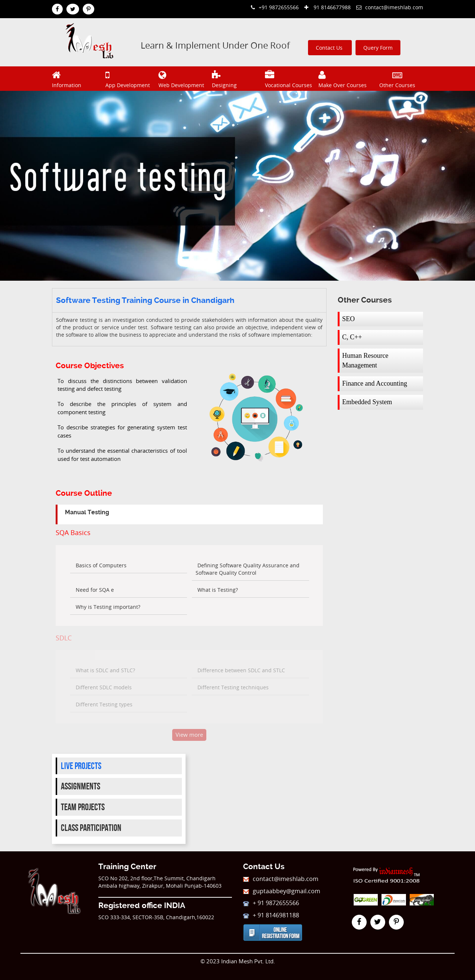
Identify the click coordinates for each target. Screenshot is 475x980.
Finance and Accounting (375, 383)
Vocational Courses (291, 78)
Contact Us (330, 48)
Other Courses (397, 78)
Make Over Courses (344, 78)
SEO (348, 319)
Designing (238, 78)
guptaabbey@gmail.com (282, 891)
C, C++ (352, 337)
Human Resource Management (365, 360)
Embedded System (367, 402)
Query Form (378, 48)
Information (78, 78)
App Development (131, 78)
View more (189, 735)
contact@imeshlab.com (390, 7)
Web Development (184, 78)
